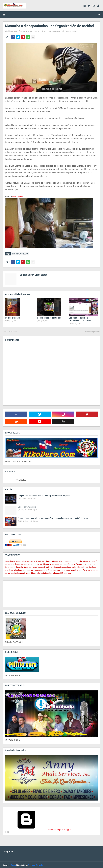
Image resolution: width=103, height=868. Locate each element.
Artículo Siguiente (92, 331)
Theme (13, 864)
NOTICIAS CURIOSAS (52, 31)
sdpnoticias (18, 196)
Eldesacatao (12, 31)
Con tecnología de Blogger (38, 829)
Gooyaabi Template (35, 864)
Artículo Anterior (11, 331)
